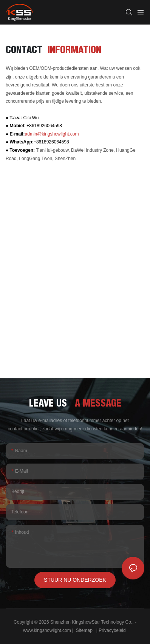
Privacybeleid (113, 630)
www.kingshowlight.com (48, 630)
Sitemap (84, 630)
